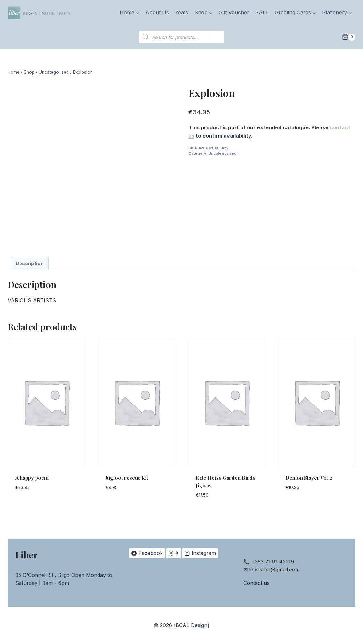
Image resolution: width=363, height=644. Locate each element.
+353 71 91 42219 (273, 562)
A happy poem (32, 478)
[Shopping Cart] (349, 37)
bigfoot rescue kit (127, 478)
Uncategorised (223, 153)
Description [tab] (30, 263)
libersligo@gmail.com (274, 570)
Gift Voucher (234, 12)
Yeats (181, 12)
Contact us (256, 583)
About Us (157, 12)
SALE (262, 12)
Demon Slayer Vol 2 (309, 478)
